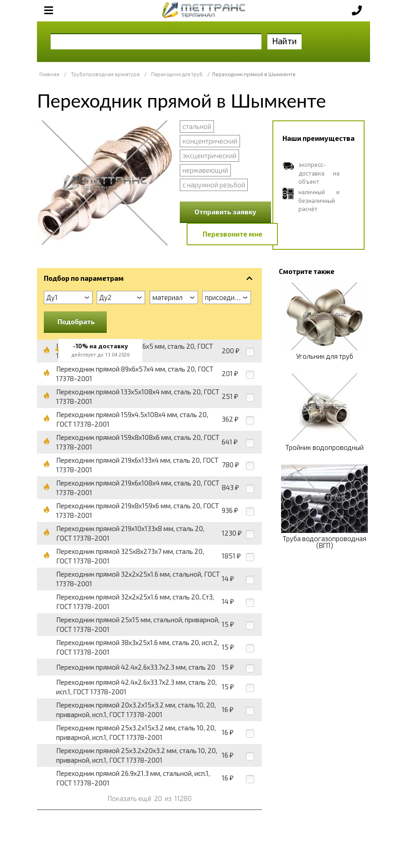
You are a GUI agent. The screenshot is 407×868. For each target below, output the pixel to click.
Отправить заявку (225, 212)
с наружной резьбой (214, 185)
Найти (284, 41)
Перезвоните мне (232, 234)
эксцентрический (209, 155)
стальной (197, 126)
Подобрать (76, 321)
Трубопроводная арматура (105, 74)
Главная (49, 74)
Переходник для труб (177, 74)
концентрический (210, 141)
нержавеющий (205, 170)
